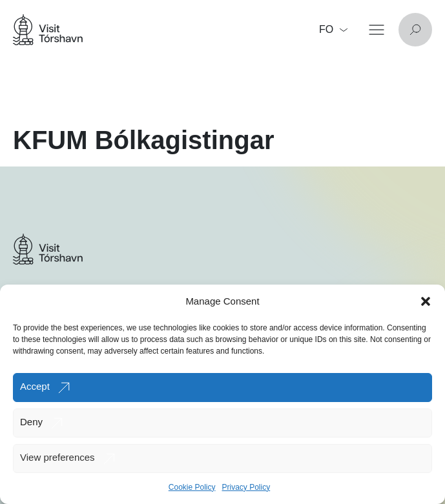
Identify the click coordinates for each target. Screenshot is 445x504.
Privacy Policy (246, 487)
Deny (31, 422)
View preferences (57, 457)
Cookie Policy (192, 487)
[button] (426, 301)
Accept (35, 386)
